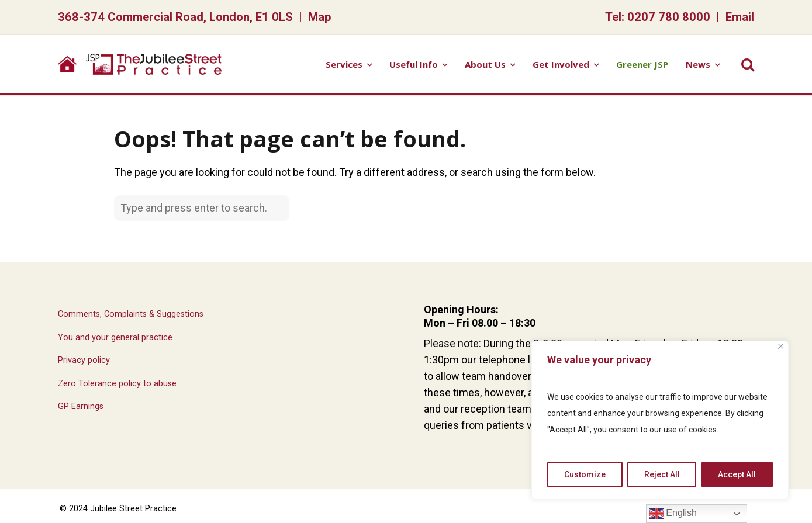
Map (320, 17)
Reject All (662, 474)
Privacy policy (84, 360)
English (673, 514)
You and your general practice (115, 337)
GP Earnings (81, 406)
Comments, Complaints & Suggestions (131, 314)
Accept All (737, 474)
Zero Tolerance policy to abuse (117, 384)
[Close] (781, 346)
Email (740, 17)
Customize (585, 474)
